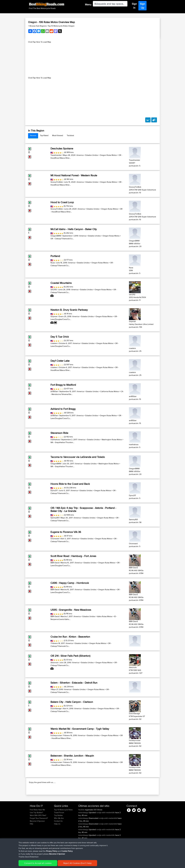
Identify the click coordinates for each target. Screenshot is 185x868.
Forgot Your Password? (39, 833)
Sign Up (142, 6)
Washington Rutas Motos (112, 440)
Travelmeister (56, 155)
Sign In (134, 6)
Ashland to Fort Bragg (63, 409)
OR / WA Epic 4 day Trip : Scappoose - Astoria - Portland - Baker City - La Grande (83, 509)
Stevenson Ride (59, 433)
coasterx (54, 343)
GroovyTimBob (57, 182)
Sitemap (52, 865)
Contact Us (58, 836)
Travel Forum (59, 828)
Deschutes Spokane (62, 148)
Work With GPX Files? (38, 831)
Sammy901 (55, 518)
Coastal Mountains (61, 283)
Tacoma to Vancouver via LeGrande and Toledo (78, 457)
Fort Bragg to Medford (63, 385)
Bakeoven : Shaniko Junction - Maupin (72, 756)
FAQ (31, 839)
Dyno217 (54, 490)
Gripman (54, 316)
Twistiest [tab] (70, 135)
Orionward (55, 539)
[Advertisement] (92, 60)
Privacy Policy (61, 865)
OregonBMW (56, 236)
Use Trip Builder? (36, 828)
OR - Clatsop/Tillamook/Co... (62, 239)
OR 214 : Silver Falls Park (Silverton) (70, 656)
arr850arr (54, 391)
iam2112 (54, 290)
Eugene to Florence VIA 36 (66, 532)
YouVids (82, 825)
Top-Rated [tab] (44, 135)
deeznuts (54, 663)
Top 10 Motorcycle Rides (63, 825)
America (80, 155)
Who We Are (59, 833)
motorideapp (83, 828)
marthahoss (55, 440)
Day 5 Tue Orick (60, 337)
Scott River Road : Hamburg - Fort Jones (73, 556)
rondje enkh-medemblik (105, 828)
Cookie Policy (73, 865)
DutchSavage (56, 709)
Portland (55, 256)
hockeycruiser (56, 735)
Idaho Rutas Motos (105, 616)
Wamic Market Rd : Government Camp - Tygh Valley (80, 729)
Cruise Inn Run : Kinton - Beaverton (70, 637)
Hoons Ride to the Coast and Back (70, 484)
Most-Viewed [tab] (58, 135)
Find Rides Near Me (37, 825)
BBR (95, 825)
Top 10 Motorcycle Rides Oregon (61, 26)
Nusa (53, 263)
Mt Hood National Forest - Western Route (74, 175)
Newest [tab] (33, 135)
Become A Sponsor (37, 836)
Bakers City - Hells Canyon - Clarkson (72, 702)
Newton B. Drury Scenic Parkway (69, 310)
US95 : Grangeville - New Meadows (71, 610)
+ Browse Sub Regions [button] (38, 26)
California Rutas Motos (110, 391)
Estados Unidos (92, 155)
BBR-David (55, 563)
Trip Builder (58, 831)
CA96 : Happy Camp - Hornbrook (70, 583)
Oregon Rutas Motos (108, 155)
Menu (88, 4)
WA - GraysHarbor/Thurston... (62, 442)
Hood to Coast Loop (62, 202)
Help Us (57, 839)
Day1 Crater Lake (60, 361)
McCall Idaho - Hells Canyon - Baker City (74, 229)
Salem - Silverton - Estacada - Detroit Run (74, 683)
